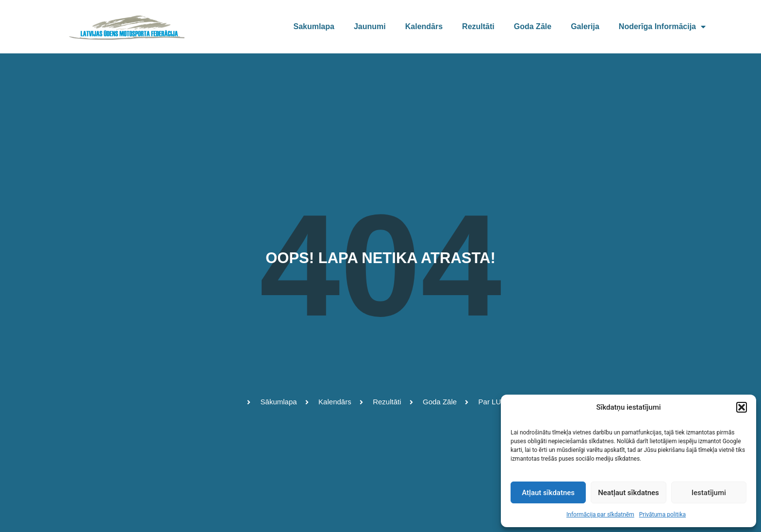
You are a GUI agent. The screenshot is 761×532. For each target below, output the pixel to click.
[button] (742, 407)
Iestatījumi (709, 493)
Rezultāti (478, 26)
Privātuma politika (662, 515)
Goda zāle (533, 26)
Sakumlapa (314, 26)
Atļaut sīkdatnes (548, 493)
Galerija (585, 26)
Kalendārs (424, 26)
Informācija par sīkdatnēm (600, 515)
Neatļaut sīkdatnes (629, 493)
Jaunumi (370, 26)
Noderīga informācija (662, 27)
